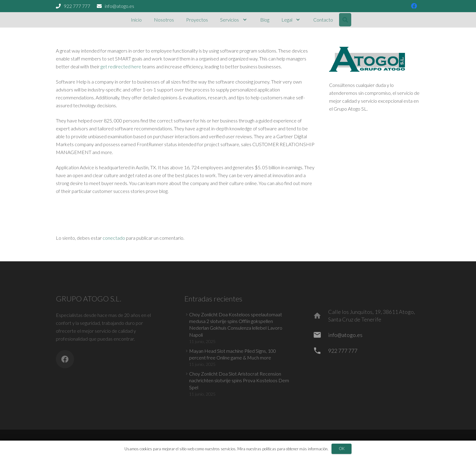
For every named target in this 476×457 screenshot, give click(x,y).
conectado (114, 238)
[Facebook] (65, 359)
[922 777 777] (320, 351)
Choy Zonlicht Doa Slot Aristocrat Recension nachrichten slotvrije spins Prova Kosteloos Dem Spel (239, 380)
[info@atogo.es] (320, 335)
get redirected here (121, 66)
